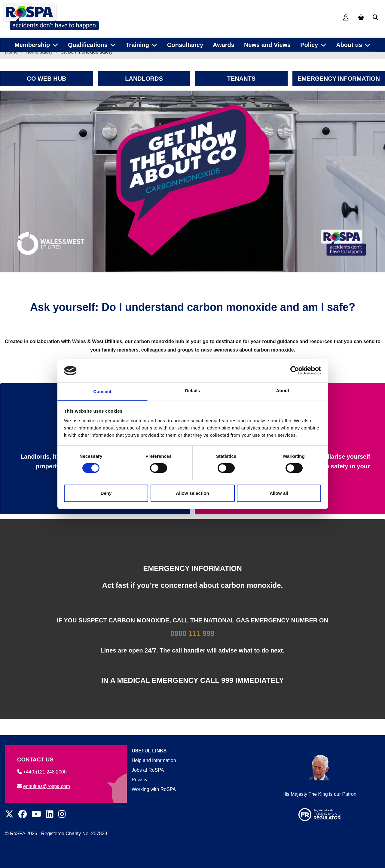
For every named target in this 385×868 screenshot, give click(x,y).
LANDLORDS (144, 83)
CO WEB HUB (46, 83)
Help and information (154, 760)
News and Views (267, 42)
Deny (106, 493)
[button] (375, 17)
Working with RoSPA (154, 789)
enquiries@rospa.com (44, 786)
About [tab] (283, 391)
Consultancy (185, 42)
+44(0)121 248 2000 (42, 772)
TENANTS (241, 83)
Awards (224, 42)
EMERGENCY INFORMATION (339, 83)
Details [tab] (193, 391)
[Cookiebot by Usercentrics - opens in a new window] (295, 370)
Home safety (39, 56)
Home (12, 56)
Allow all (279, 493)
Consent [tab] (102, 391)
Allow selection (192, 493)
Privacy (139, 780)
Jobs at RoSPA (148, 770)
